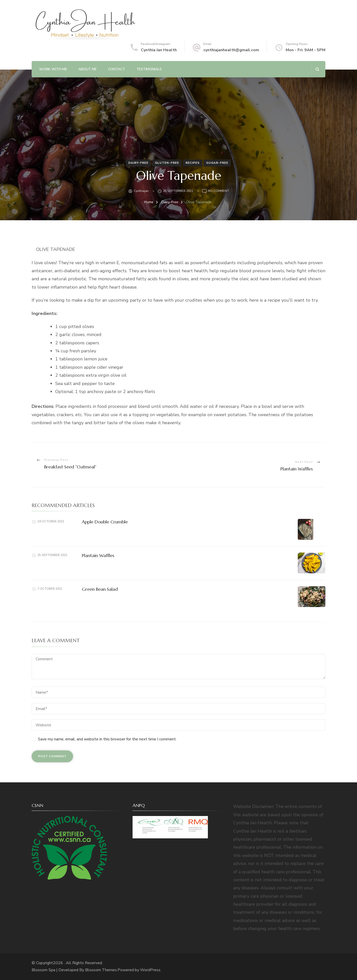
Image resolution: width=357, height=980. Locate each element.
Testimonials (149, 69)
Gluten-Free (167, 163)
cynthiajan (141, 191)
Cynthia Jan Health (159, 50)
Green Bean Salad (100, 589)
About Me (87, 69)
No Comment (219, 191)
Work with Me (53, 69)
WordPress (150, 970)
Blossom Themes (101, 970)
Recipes (193, 163)
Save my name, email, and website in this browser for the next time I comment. (107, 739)
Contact (116, 69)
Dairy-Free (138, 163)
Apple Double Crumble (105, 522)
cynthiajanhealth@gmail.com (231, 50)
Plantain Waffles (98, 555)
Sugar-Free (217, 163)
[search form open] (317, 69)
